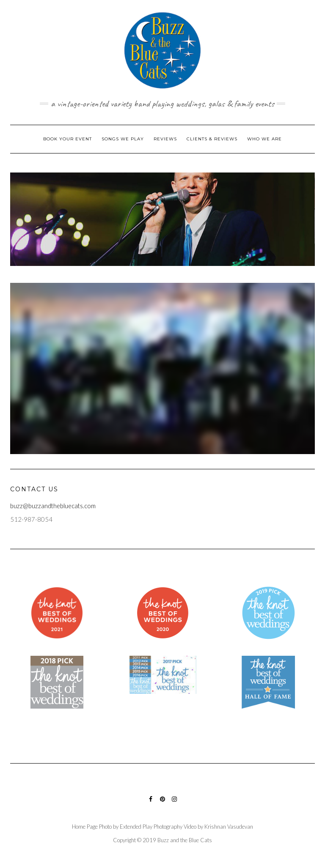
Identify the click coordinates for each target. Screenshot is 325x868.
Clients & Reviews (212, 139)
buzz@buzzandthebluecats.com (53, 506)
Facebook (151, 803)
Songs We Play (123, 139)
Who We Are (264, 139)
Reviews (165, 139)
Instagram (175, 803)
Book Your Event (67, 139)
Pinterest (163, 803)
